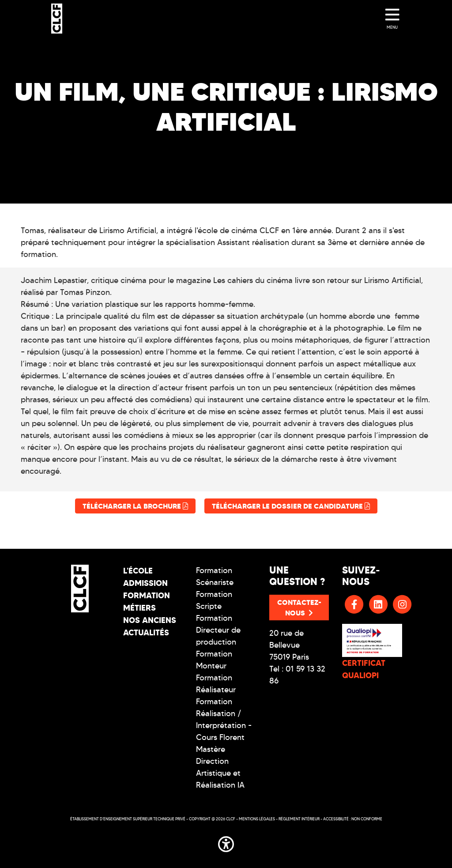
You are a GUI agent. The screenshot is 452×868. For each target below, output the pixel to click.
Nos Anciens (150, 620)
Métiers (139, 608)
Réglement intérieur (299, 819)
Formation (147, 595)
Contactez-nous (299, 608)
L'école (138, 571)
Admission (145, 583)
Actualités (146, 632)
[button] (226, 842)
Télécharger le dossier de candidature (291, 506)
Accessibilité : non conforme (353, 819)
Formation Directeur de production (218, 630)
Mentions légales (257, 819)
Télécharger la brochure (135, 506)
